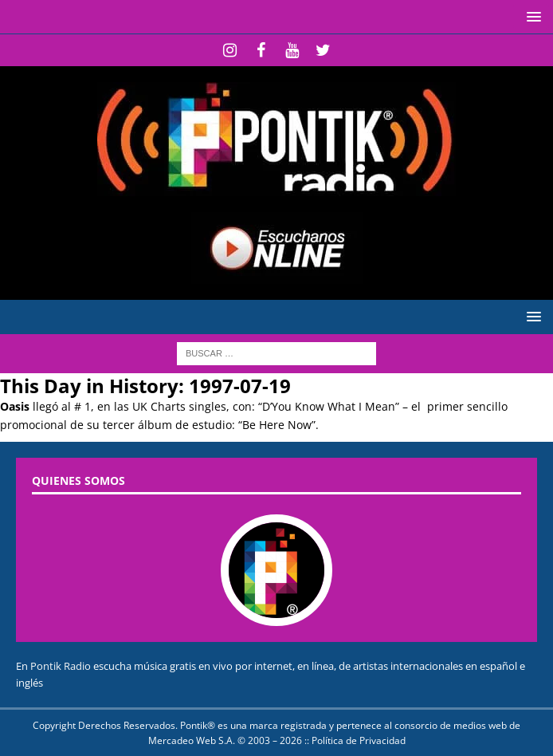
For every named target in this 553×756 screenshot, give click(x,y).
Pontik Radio (61, 666)
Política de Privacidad (359, 740)
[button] (531, 16)
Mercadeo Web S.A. (192, 740)
